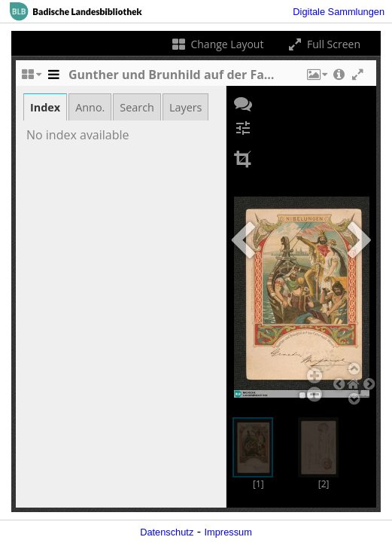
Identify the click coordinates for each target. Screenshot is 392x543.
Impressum (228, 532)
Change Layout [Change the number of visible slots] (217, 44)
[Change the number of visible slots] (31, 78)
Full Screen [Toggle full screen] (323, 44)
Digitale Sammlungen (339, 12)
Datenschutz (167, 532)
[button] (316, 78)
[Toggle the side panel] (53, 78)
